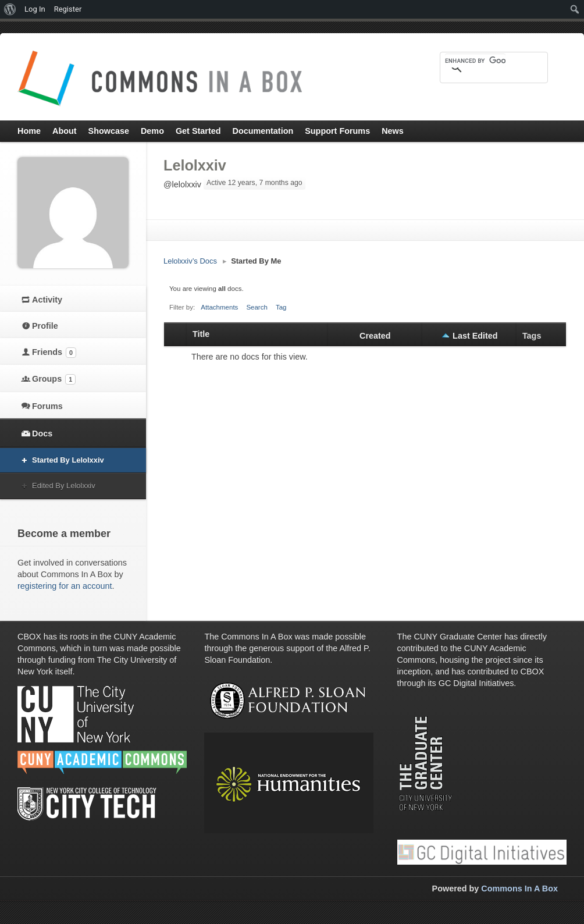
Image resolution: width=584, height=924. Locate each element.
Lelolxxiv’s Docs (190, 261)
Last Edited (475, 336)
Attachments (219, 307)
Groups (54, 379)
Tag (281, 307)
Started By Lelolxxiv (68, 460)
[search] (475, 61)
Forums (47, 406)
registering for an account (65, 586)
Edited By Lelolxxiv (64, 486)
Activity (47, 300)
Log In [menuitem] (35, 9)
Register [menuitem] (68, 9)
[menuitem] (10, 9)
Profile (45, 326)
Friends (54, 353)
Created (375, 336)
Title (201, 334)
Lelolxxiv (195, 165)
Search (257, 307)
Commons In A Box (519, 889)
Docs (42, 433)
